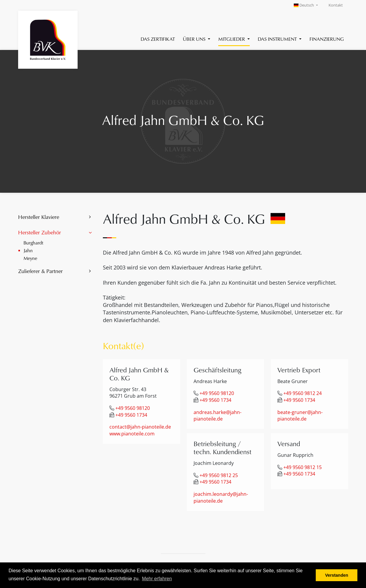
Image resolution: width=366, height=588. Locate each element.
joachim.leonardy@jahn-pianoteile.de (221, 497)
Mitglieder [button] (232, 39)
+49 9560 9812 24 (303, 393)
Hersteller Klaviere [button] (39, 217)
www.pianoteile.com (132, 434)
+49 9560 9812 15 (303, 467)
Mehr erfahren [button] (157, 579)
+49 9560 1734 (131, 415)
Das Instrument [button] (278, 39)
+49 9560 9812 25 (219, 475)
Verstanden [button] (337, 575)
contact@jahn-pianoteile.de (140, 427)
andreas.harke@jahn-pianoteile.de (217, 416)
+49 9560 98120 (133, 408)
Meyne (30, 258)
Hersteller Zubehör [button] (40, 232)
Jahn (28, 250)
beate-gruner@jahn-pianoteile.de (300, 416)
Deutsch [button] (304, 5)
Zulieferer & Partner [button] (40, 271)
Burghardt (33, 243)
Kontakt (336, 5)
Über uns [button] (195, 39)
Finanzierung (327, 39)
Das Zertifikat (158, 39)
